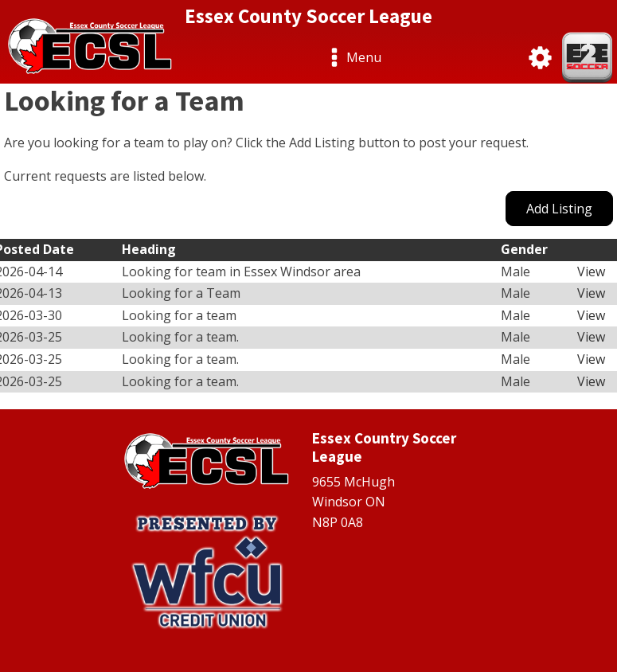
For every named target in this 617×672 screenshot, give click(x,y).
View (591, 272)
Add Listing (559, 209)
